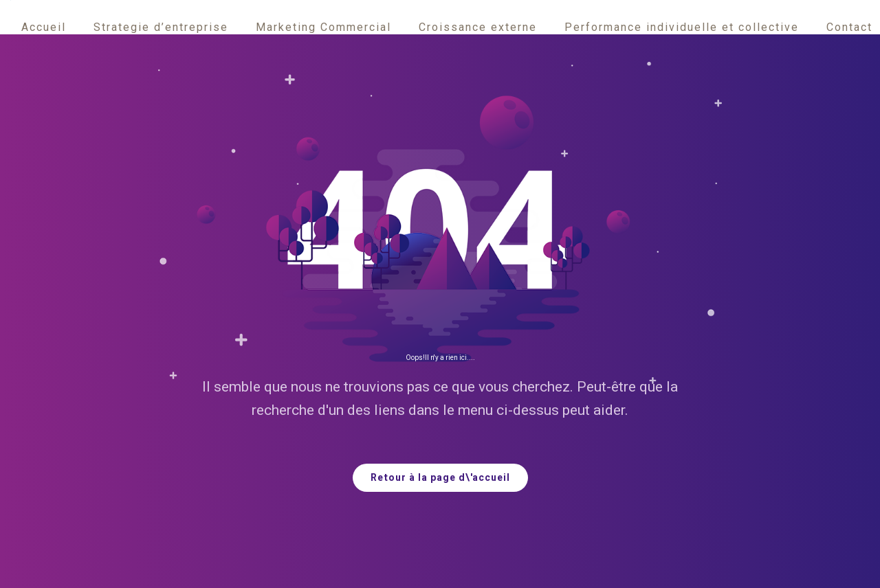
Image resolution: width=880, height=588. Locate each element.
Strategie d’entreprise (161, 27)
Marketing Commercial (323, 27)
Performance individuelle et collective (682, 27)
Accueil (44, 27)
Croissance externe (478, 27)
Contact (849, 27)
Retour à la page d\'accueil (440, 478)
